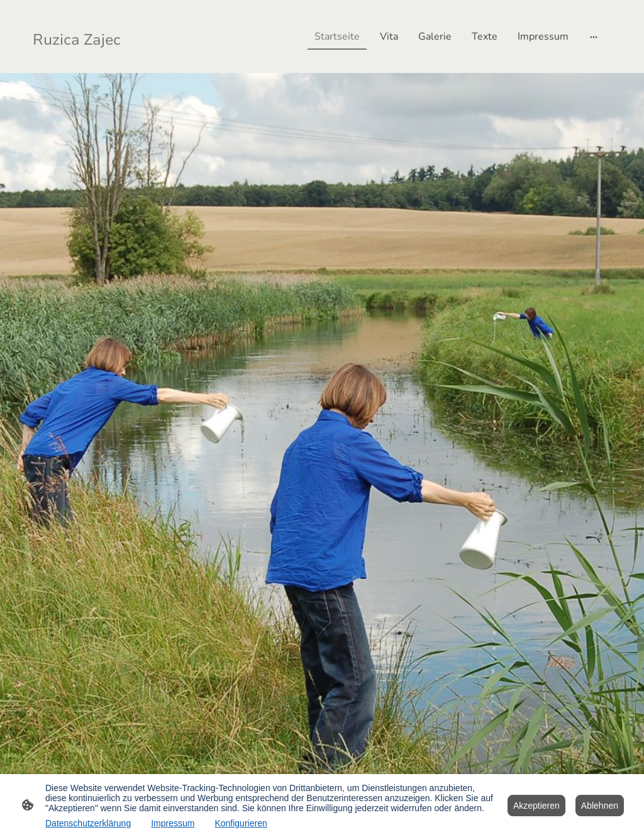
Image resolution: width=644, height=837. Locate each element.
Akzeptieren (536, 806)
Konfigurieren (241, 823)
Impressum (173, 823)
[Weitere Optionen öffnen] (594, 37)
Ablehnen (600, 806)
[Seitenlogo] (79, 37)
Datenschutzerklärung (88, 823)
